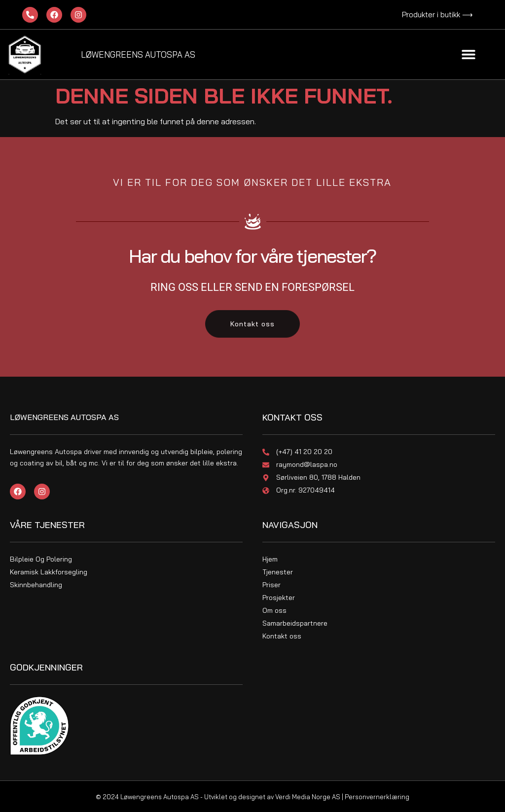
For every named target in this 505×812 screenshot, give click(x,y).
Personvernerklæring (377, 797)
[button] (469, 54)
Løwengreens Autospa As (138, 54)
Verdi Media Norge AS (308, 797)
